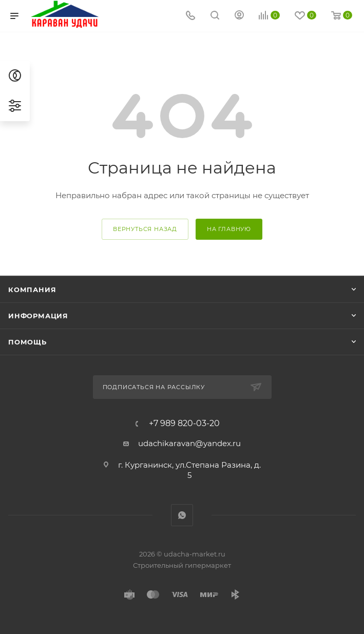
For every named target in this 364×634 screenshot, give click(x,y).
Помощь (27, 342)
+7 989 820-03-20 (184, 424)
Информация (38, 316)
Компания (32, 290)
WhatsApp (182, 515)
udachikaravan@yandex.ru (189, 443)
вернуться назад (145, 229)
